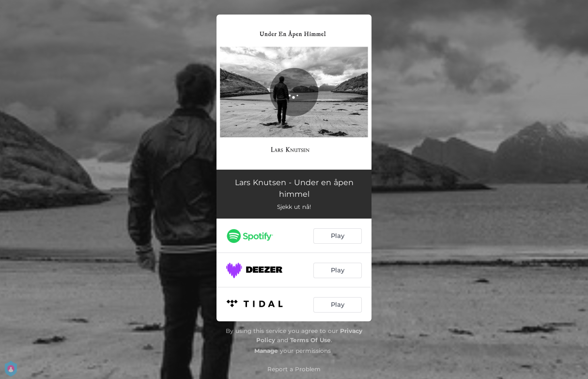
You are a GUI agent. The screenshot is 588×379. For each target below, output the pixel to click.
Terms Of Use (310, 340)
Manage (266, 351)
